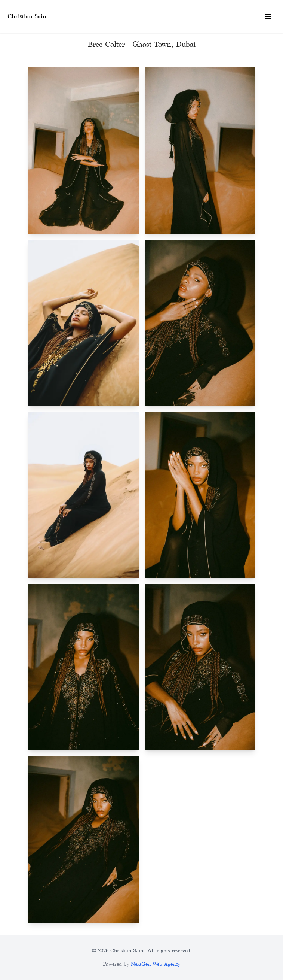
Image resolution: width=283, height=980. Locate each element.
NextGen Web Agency (156, 964)
